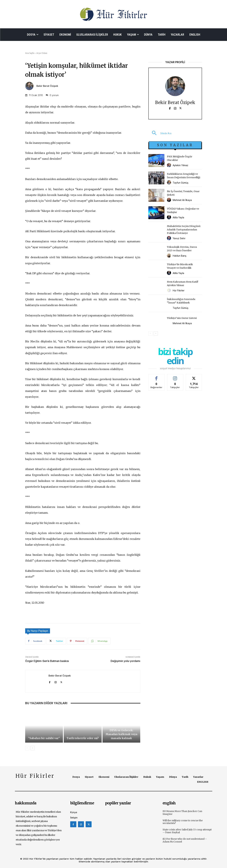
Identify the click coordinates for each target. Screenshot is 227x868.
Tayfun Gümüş (180, 183)
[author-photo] (169, 165)
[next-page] (33, 748)
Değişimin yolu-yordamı (125, 661)
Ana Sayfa (30, 53)
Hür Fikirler (179, 290)
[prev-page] (27, 748)
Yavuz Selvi (179, 238)
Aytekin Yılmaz (180, 165)
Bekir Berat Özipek (47, 86)
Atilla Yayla (178, 217)
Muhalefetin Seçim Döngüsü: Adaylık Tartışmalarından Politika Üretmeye (184, 230)
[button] (160, 133)
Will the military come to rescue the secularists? (183, 822)
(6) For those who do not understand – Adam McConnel (185, 840)
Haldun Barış (179, 256)
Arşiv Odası (42, 53)
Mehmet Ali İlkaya (182, 200)
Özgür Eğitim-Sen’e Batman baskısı (47, 661)
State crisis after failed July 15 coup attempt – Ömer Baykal (187, 831)
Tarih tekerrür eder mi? (83, 738)
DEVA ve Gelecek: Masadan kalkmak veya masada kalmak (121, 734)
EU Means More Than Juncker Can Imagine (182, 813)
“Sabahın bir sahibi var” (44, 738)
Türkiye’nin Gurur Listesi (182, 318)
